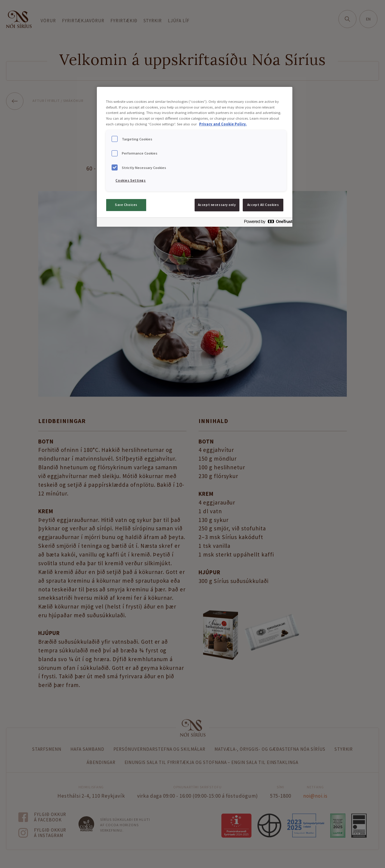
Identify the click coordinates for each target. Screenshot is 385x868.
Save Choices (126, 205)
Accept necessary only (217, 205)
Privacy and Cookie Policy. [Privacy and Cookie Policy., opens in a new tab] (223, 124)
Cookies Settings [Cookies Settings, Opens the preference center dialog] (131, 180)
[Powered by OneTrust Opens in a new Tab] (266, 223)
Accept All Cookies (263, 205)
